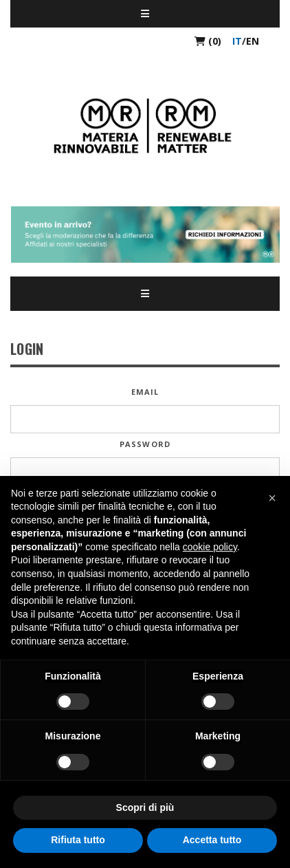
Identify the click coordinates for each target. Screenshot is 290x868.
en (253, 41)
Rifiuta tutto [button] (78, 840)
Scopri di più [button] (145, 807)
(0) (208, 41)
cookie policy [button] (210, 547)
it (237, 41)
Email (145, 392)
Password (145, 444)
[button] (272, 498)
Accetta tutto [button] (212, 840)
